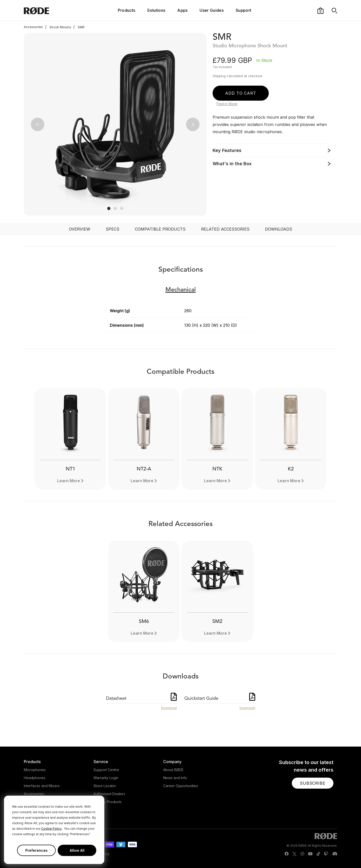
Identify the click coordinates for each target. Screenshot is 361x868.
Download (169, 708)
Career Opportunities (181, 786)
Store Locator (105, 786)
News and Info (175, 778)
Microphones (35, 770)
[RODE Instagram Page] (302, 854)
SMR (79, 27)
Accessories (33, 27)
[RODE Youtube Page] (310, 854)
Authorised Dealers (109, 794)
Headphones (35, 778)
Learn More (69, 481)
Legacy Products (108, 802)
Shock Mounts (58, 27)
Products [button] (127, 10)
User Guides (212, 10)
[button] (321, 10)
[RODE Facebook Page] (287, 854)
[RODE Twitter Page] (295, 854)
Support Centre (106, 770)
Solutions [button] (156, 10)
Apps (182, 10)
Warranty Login (106, 778)
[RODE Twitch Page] (326, 854)
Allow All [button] (77, 850)
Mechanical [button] (181, 290)
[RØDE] (50, 10)
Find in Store (227, 104)
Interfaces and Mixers (42, 786)
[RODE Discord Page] (335, 854)
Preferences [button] (36, 850)
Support (243, 10)
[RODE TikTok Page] (318, 854)
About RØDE (173, 770)
